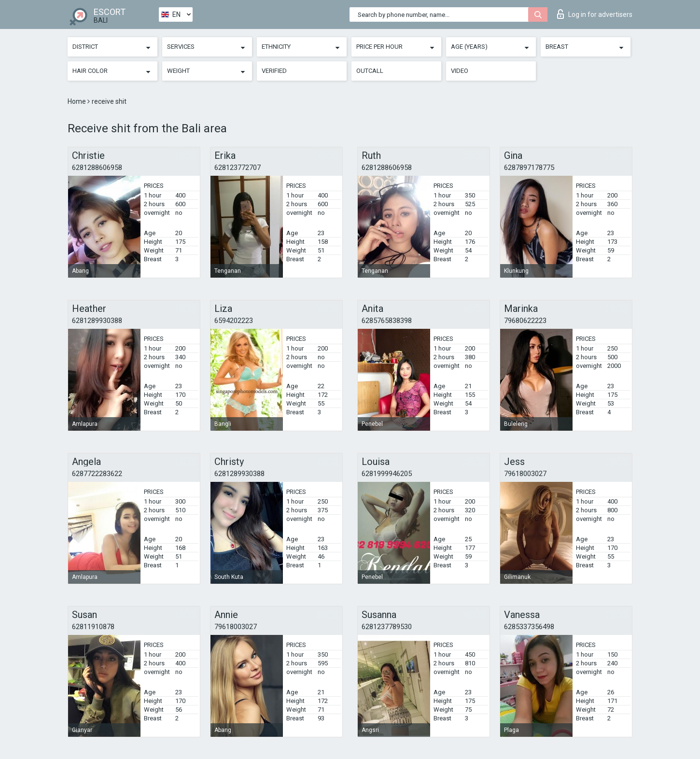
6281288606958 (97, 168)
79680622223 (525, 321)
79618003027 (525, 474)
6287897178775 (529, 168)
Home (77, 101)
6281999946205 (387, 474)
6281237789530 (387, 627)
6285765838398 (387, 321)
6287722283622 (97, 474)
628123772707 (238, 168)
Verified (274, 71)
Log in (595, 14)
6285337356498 (529, 627)
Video (460, 71)
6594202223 (234, 321)
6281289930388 (97, 321)
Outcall (370, 71)
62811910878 (93, 627)
